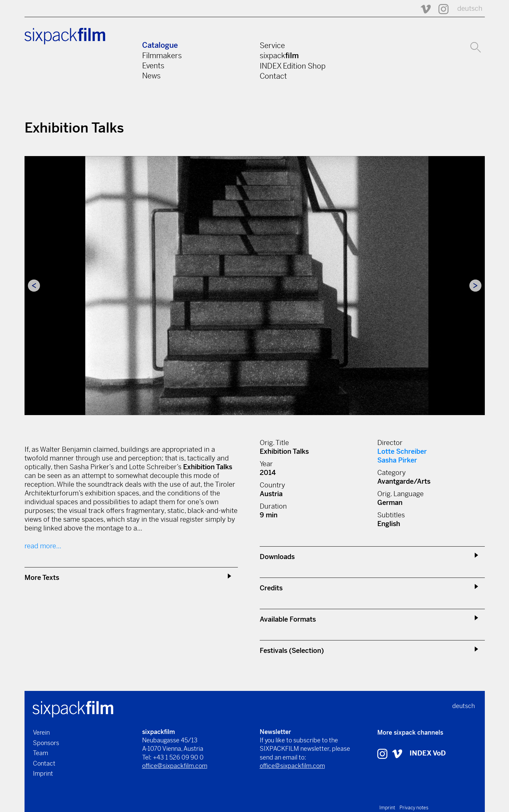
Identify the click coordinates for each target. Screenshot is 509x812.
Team (40, 753)
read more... (43, 546)
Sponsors (46, 743)
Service (272, 45)
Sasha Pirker (397, 460)
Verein (41, 732)
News (151, 76)
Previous (34, 286)
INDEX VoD (428, 753)
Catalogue (160, 45)
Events (153, 66)
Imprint (43, 773)
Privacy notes (414, 808)
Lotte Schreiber (402, 452)
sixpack (279, 56)
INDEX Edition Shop (293, 66)
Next (475, 286)
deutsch (470, 9)
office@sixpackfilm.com (175, 766)
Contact (273, 76)
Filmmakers (162, 56)
